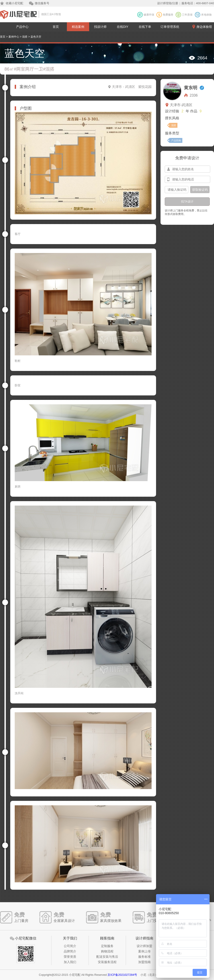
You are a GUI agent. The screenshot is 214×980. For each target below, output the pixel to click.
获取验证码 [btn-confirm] (200, 190)
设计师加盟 (144, 946)
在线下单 (145, 27)
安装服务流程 (107, 962)
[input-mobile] (187, 179)
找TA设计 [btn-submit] (187, 201)
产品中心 (22, 27)
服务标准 (144, 957)
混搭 (25, 37)
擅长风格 (172, 118)
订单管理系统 (170, 27)
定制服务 (107, 946)
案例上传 (144, 951)
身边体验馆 (204, 27)
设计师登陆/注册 (168, 3)
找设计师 (100, 27)
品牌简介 (70, 951)
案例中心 (14, 37)
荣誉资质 (70, 957)
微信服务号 (42, 3)
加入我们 (70, 962)
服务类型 (172, 133)
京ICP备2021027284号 (122, 975)
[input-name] (187, 169)
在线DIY (122, 27)
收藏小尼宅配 (14, 3)
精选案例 (78, 27)
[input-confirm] (177, 190)
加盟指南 (144, 962)
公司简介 (70, 946)
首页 (56, 27)
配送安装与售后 (107, 957)
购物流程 (107, 951)
